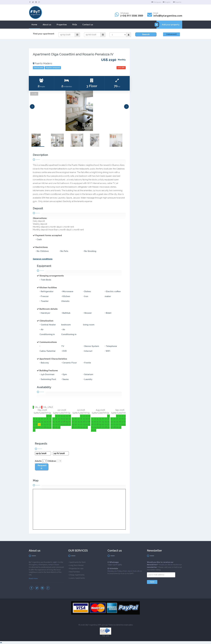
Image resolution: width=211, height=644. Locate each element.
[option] (79, 111)
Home (34, 25)
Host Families (74, 572)
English (167, 2)
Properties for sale (76, 569)
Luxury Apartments (77, 578)
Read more (33, 578)
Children (52, 461)
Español (177, 2)
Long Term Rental (76, 565)
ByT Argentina (91, 625)
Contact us (88, 25)
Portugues (156, 2)
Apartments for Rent (77, 562)
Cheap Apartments (77, 575)
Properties (62, 25)
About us (47, 25)
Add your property (168, 25)
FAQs (75, 25)
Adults (38, 461)
